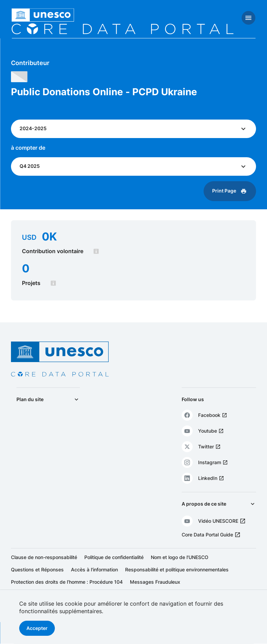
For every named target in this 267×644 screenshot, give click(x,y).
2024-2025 (34, 128)
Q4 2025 (30, 166)
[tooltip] (97, 251)
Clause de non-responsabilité (44, 557)
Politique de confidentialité (114, 557)
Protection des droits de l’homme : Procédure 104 (67, 582)
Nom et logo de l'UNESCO (180, 557)
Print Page (223, 191)
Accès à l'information (94, 569)
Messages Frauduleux (155, 582)
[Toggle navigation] (248, 18)
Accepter (37, 628)
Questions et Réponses (37, 569)
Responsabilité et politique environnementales (177, 569)
